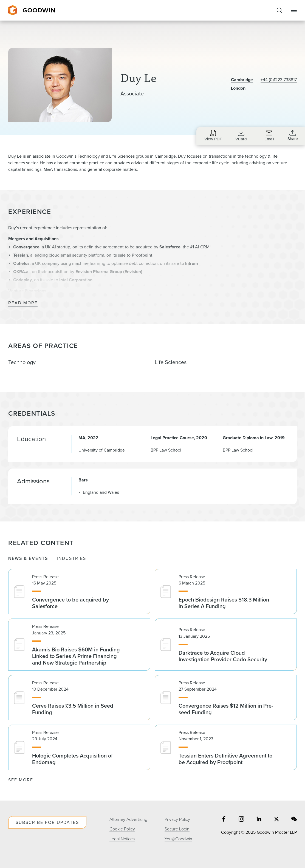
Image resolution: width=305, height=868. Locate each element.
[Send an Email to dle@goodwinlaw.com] (269, 135)
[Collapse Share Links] (293, 135)
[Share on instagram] (241, 819)
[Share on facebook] (224, 819)
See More (21, 780)
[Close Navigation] (294, 10)
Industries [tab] (71, 559)
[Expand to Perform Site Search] (279, 10)
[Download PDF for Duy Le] (213, 135)
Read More (23, 303)
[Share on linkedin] (259, 819)
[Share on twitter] (276, 819)
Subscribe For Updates (47, 822)
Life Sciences (122, 156)
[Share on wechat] (294, 819)
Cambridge (242, 80)
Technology (89, 156)
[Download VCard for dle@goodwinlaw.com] (241, 135)
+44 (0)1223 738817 (279, 80)
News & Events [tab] (28, 559)
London (238, 88)
